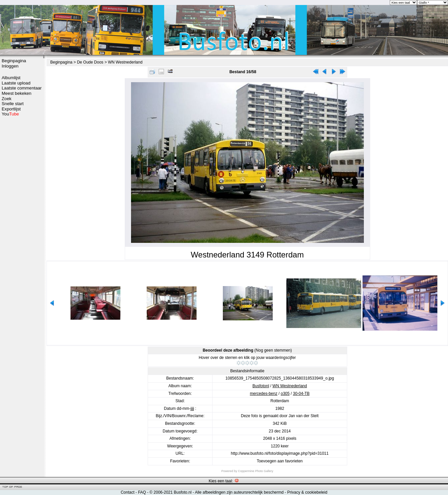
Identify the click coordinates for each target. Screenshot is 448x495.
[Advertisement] (22, 222)
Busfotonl (261, 386)
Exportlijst (11, 109)
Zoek (6, 99)
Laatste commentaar (22, 88)
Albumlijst (11, 78)
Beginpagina (14, 61)
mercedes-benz (264, 394)
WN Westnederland (125, 62)
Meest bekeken (16, 93)
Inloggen (10, 66)
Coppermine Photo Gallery (255, 471)
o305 (285, 394)
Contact (128, 492)
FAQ (142, 492)
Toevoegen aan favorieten (280, 461)
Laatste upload (16, 83)
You (10, 114)
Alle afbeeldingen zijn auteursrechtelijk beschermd (239, 492)
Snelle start (13, 104)
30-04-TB (301, 394)
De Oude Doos (90, 62)
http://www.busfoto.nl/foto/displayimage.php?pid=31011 (280, 453)
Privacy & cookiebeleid (307, 492)
